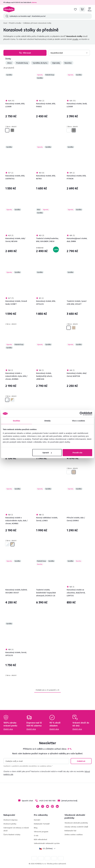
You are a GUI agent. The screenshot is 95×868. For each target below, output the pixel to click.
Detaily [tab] (47, 421)
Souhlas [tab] (16, 421)
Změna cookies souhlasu (74, 835)
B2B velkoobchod (40, 839)
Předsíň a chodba (15, 23)
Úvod (5, 23)
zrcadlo (75, 39)
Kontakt (37, 820)
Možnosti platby (10, 824)
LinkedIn (57, 806)
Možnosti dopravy (10, 820)
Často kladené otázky (12, 835)
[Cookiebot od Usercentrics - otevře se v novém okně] (81, 414)
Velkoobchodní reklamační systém (47, 843)
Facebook (38, 806)
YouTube (47, 806)
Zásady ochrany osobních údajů (76, 827)
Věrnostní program (41, 832)
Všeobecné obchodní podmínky (76, 823)
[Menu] (90, 9)
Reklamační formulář (42, 824)
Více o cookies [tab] (79, 421)
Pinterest (52, 806)
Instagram (43, 806)
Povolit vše (77, 453)
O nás (36, 835)
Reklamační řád (70, 831)
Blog (36, 828)
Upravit (47, 453)
